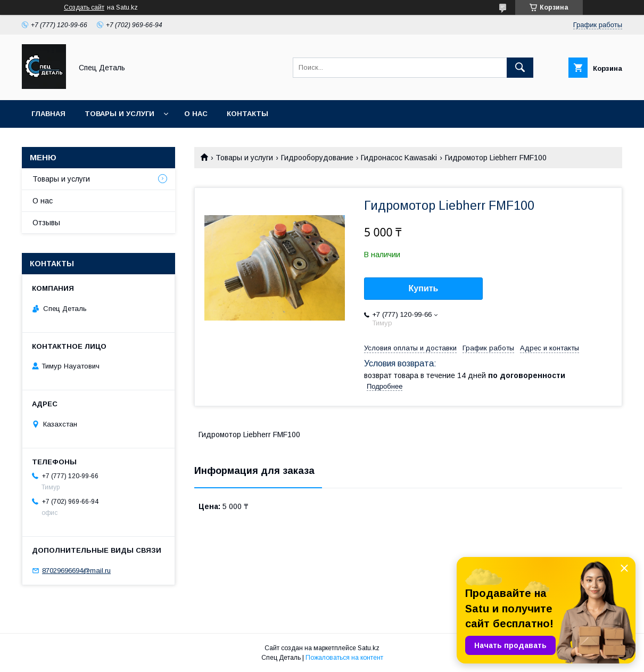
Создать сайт (84, 7)
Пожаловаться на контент (344, 658)
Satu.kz (369, 648)
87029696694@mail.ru (76, 571)
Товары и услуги (119, 114)
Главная (48, 114)
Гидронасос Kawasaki (399, 158)
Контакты (247, 114)
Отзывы (46, 223)
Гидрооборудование (317, 158)
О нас (196, 114)
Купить (424, 288)
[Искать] (520, 68)
